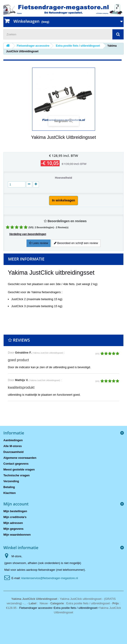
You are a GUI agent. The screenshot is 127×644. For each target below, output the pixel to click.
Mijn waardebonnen (17, 535)
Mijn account (16, 504)
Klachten (10, 493)
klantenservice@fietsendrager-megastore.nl (50, 578)
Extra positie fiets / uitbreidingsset (76, 608)
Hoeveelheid (63, 178)
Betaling (9, 487)
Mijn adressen (13, 523)
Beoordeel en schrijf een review (76, 243)
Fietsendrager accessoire (36, 608)
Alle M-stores (13, 446)
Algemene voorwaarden (20, 458)
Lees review (39, 243)
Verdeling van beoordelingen (28, 234)
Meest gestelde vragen (19, 469)
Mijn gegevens (13, 529)
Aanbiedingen (13, 440)
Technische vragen (17, 475)
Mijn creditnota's (15, 517)
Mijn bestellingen (15, 511)
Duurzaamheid (13, 452)
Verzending (11, 481)
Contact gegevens (16, 464)
